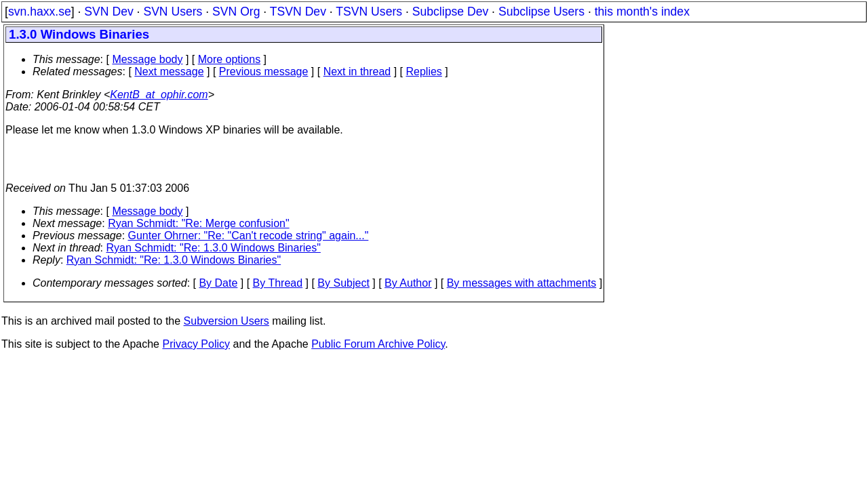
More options (230, 59)
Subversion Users (226, 321)
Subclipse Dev (450, 12)
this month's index (642, 12)
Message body (147, 59)
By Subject (343, 283)
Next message (169, 72)
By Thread (278, 283)
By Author (408, 283)
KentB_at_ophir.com (159, 95)
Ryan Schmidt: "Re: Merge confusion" (198, 223)
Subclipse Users (541, 12)
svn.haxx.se (40, 12)
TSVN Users (369, 12)
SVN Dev (108, 12)
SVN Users (173, 12)
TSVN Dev (298, 12)
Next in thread (357, 72)
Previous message (264, 72)
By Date (218, 283)
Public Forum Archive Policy (378, 344)
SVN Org (236, 12)
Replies (424, 72)
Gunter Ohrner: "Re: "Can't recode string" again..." (249, 236)
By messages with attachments (522, 283)
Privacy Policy (196, 344)
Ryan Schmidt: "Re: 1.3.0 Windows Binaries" (214, 248)
